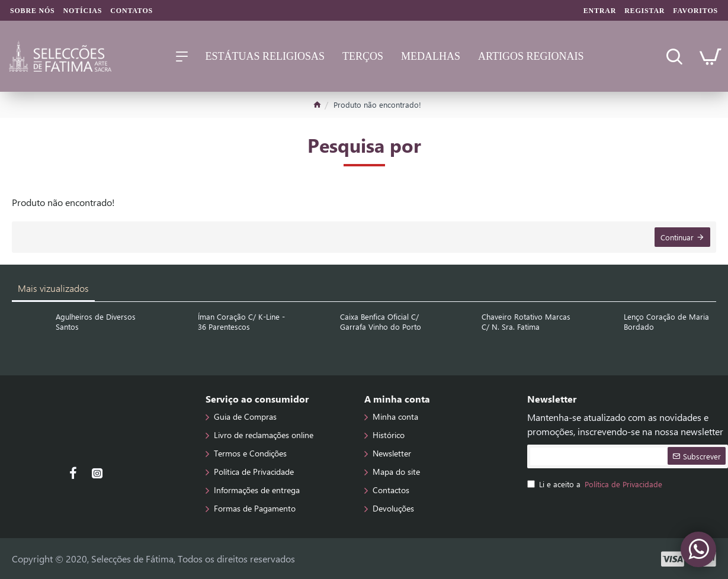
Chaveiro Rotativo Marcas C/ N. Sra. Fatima (526, 322)
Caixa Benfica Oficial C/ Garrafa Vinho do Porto (381, 322)
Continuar (677, 237)
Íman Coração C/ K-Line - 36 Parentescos (241, 322)
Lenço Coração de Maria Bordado (666, 322)
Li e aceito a (596, 484)
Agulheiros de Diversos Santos (96, 322)
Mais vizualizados (53, 288)
